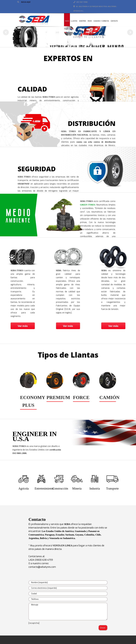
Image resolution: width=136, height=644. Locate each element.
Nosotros (82, 21)
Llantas (74, 21)
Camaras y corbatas (101, 21)
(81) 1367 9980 (80, 2)
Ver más (23, 326)
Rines (90, 21)
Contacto (114, 21)
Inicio (67, 21)
